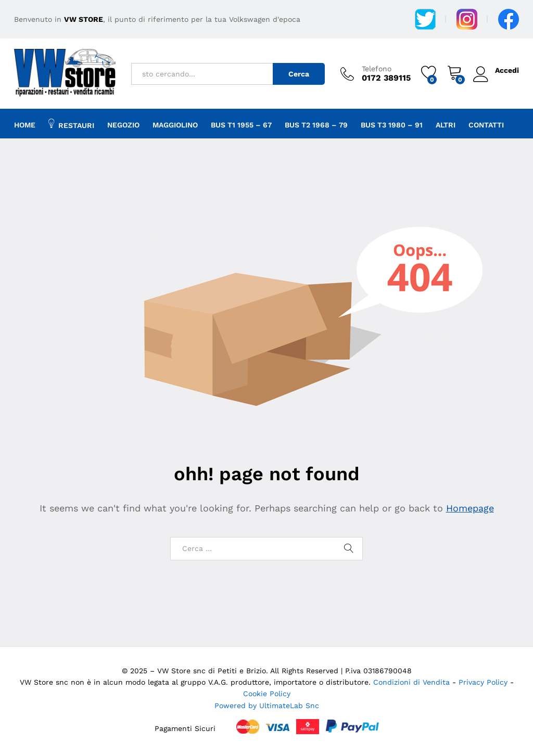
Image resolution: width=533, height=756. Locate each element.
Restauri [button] (71, 124)
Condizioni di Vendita (411, 682)
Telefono (377, 69)
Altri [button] (446, 125)
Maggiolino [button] (175, 125)
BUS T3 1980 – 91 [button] (392, 125)
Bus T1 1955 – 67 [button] (241, 125)
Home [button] (25, 125)
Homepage (470, 508)
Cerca (299, 74)
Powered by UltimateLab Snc (267, 706)
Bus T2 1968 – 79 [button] (316, 125)
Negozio (123, 125)
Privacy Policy (484, 682)
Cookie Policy (267, 694)
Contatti (486, 125)
